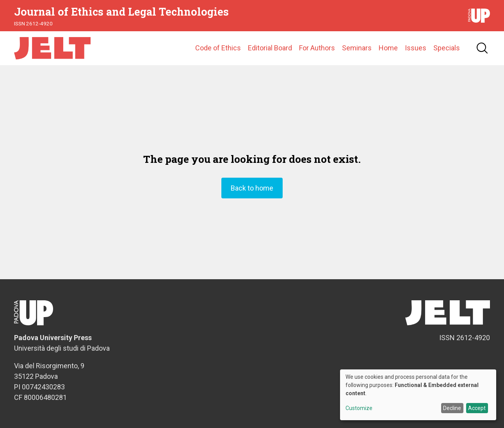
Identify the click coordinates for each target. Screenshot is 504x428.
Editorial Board (270, 49)
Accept (477, 408)
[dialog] (418, 395)
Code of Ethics (218, 49)
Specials (447, 49)
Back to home (252, 189)
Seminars (357, 49)
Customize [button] (359, 408)
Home (388, 49)
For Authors (317, 49)
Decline (452, 408)
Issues (416, 49)
